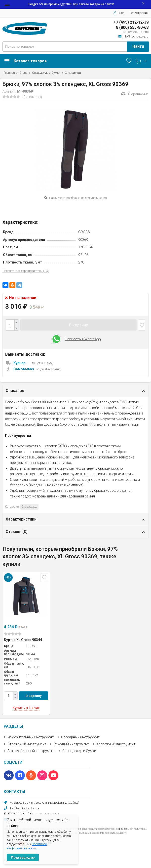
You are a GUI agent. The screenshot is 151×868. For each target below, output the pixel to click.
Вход (119, 13)
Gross (23, 73)
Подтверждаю (23, 857)
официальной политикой (132, 829)
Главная (9, 73)
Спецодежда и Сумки (46, 73)
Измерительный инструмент (31, 737)
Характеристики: (22, 519)
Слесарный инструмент (80, 737)
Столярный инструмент (27, 744)
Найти (138, 46)
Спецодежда (73, 73)
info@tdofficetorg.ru (136, 37)
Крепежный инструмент (116, 744)
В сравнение (135, 94)
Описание (15, 391)
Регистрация (139, 13)
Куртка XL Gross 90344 (23, 640)
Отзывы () (17, 532)
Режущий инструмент (71, 744)
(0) (13, 634)
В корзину (78, 325)
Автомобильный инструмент (31, 751)
